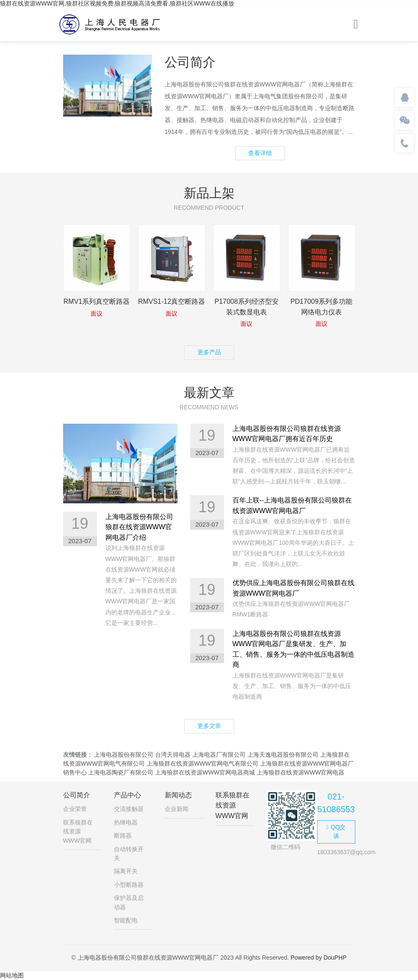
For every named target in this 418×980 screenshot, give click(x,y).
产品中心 (127, 795)
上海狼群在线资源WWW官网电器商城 (205, 772)
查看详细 (260, 153)
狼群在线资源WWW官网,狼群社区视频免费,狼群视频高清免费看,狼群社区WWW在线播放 (117, 3)
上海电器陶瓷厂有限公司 (121, 772)
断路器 (123, 836)
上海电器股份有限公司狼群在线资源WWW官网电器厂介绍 (139, 527)
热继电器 (126, 822)
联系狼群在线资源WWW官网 (78, 831)
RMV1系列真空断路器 (97, 301)
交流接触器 (129, 809)
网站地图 (12, 975)
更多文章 (209, 726)
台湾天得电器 (173, 755)
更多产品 (209, 352)
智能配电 (126, 920)
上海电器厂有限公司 (219, 755)
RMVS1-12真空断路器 (172, 301)
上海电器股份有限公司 (124, 755)
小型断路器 (129, 885)
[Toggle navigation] (356, 24)
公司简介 (77, 795)
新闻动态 (178, 795)
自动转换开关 (129, 854)
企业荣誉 (75, 809)
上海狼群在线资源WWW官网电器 (301, 772)
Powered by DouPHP (318, 958)
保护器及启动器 (129, 902)
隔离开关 (126, 871)
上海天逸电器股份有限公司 (283, 755)
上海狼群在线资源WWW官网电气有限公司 (202, 763)
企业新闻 (177, 809)
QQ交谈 (336, 831)
